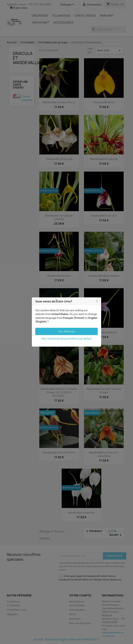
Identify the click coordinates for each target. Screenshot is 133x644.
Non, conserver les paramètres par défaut (66, 339)
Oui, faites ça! (67, 331)
